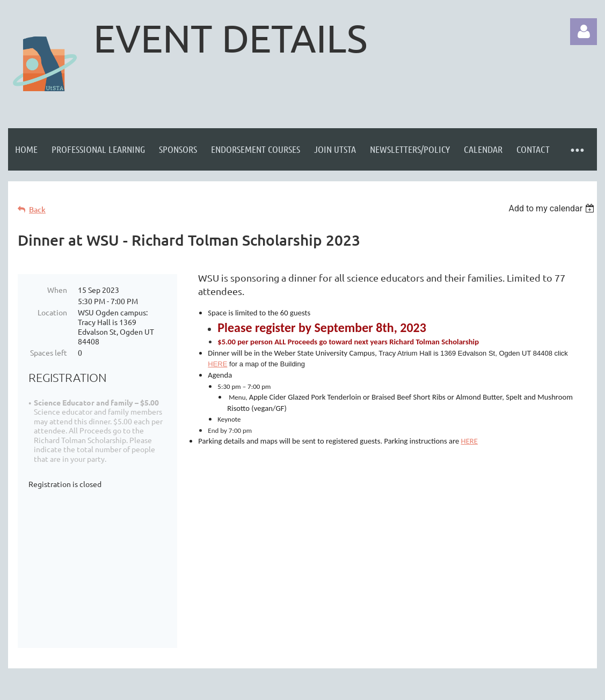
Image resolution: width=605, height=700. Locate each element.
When (57, 290)
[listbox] (553, 208)
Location (52, 312)
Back (37, 209)
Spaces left (49, 352)
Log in (584, 32)
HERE (217, 364)
